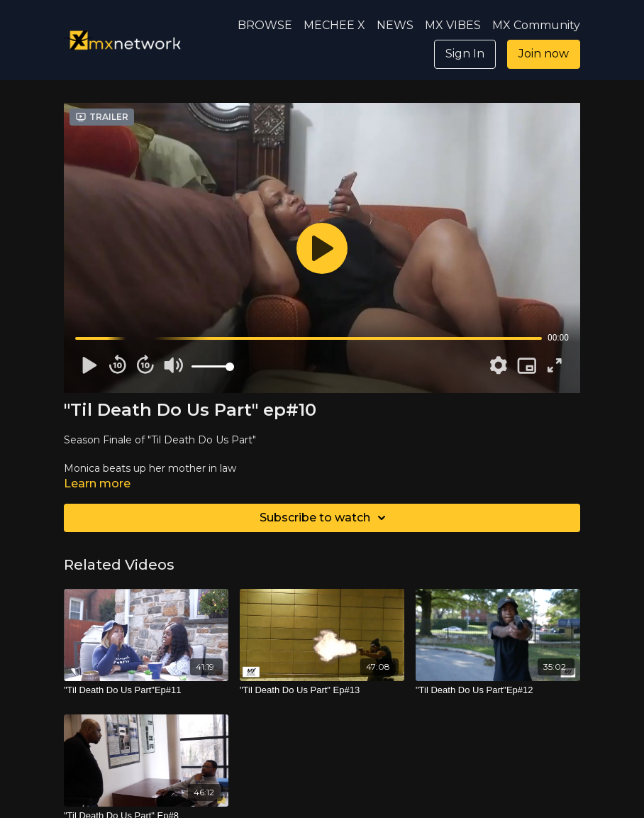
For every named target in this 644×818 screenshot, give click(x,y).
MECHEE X (334, 25)
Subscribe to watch (325, 518)
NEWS (395, 25)
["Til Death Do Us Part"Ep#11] (146, 690)
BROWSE (265, 25)
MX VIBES (453, 25)
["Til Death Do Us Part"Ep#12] (498, 690)
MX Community (536, 25)
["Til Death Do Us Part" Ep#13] (322, 690)
